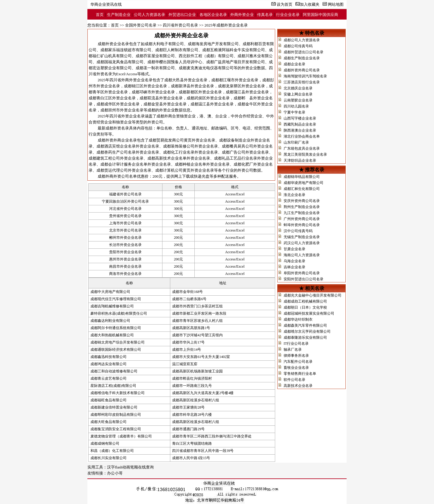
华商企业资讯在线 (106, 4)
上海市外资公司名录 (125, 223)
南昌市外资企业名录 (125, 266)
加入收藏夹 (310, 4)
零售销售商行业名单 (300, 374)
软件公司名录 (294, 380)
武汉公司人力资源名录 (302, 243)
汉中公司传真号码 (298, 231)
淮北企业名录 (294, 195)
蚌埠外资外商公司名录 (302, 225)
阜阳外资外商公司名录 (302, 273)
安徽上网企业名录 (298, 94)
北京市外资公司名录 (125, 230)
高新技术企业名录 (298, 386)
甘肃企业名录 (294, 249)
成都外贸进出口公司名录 (303, 52)
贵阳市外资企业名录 (125, 252)
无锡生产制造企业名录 (302, 237)
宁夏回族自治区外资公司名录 (125, 201)
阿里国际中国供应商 (321, 15)
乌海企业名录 (294, 261)
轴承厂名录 (293, 350)
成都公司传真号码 (298, 46)
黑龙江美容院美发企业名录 (305, 154)
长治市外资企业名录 (125, 245)
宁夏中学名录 (294, 112)
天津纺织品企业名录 (300, 160)
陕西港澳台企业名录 (300, 130)
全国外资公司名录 (141, 25)
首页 (100, 15)
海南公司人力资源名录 (302, 255)
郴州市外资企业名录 (125, 238)
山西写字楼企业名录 (300, 118)
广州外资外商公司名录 (302, 219)
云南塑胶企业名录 (298, 100)
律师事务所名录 (296, 356)
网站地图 (336, 4)
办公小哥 (115, 473)
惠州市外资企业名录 (125, 259)
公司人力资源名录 (149, 15)
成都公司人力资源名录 (302, 40)
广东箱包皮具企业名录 (302, 148)
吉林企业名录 (294, 267)
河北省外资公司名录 (125, 209)
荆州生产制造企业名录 (302, 207)
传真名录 (265, 15)
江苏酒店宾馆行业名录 (302, 82)
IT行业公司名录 (296, 344)
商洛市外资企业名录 (125, 274)
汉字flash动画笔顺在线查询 (130, 467)
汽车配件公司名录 (298, 362)
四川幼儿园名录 (296, 106)
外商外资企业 (242, 15)
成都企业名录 (294, 64)
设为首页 (285, 4)
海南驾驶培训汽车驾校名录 (305, 76)
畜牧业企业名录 (296, 368)
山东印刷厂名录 (296, 142)
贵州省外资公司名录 (125, 216)
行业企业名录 (288, 15)
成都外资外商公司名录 (302, 70)
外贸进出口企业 (182, 15)
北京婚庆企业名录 (298, 88)
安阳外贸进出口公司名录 (303, 279)
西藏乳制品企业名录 (300, 124)
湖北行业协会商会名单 (302, 136)
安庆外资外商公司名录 (302, 201)
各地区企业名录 (213, 15)
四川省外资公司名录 (180, 25)
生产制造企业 (119, 15)
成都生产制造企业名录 (302, 58)
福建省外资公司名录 (125, 194)
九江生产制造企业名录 (302, 213)
